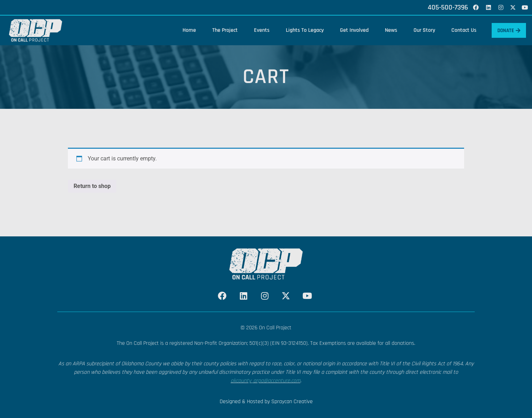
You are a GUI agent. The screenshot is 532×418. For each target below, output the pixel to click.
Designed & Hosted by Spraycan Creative (266, 402)
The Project (222, 30)
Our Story (421, 30)
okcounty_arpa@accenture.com (265, 381)
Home (186, 30)
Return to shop (92, 186)
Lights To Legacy (302, 30)
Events (259, 30)
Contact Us (461, 30)
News (388, 30)
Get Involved (351, 30)
